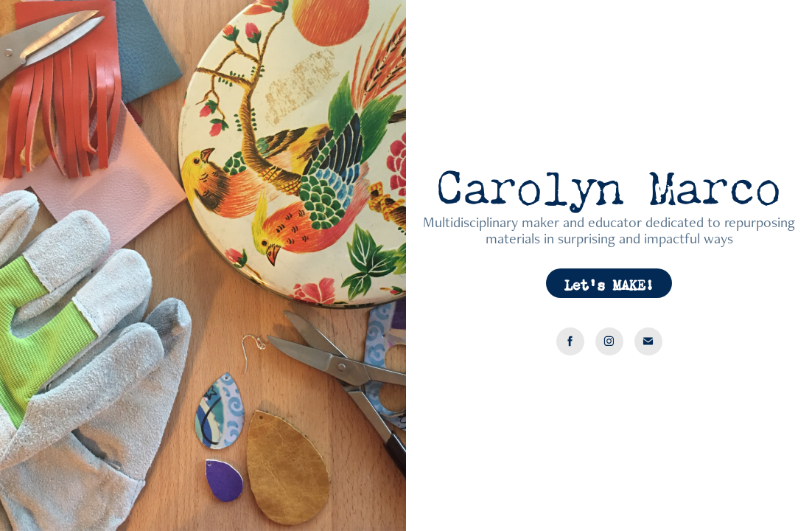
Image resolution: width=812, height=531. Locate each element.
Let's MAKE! (609, 283)
